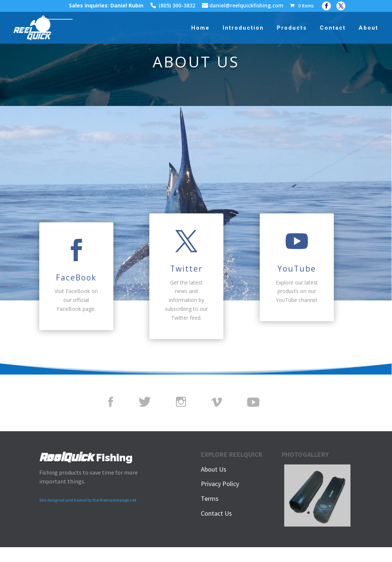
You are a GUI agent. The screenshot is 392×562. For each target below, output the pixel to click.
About (368, 28)
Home (200, 28)
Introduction (243, 28)
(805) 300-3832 (177, 6)
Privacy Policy (220, 484)
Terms (210, 498)
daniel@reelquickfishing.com (246, 6)
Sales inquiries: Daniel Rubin (106, 6)
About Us (214, 469)
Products (292, 28)
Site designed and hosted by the (69, 500)
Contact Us (216, 513)
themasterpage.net (118, 500)
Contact (333, 28)
